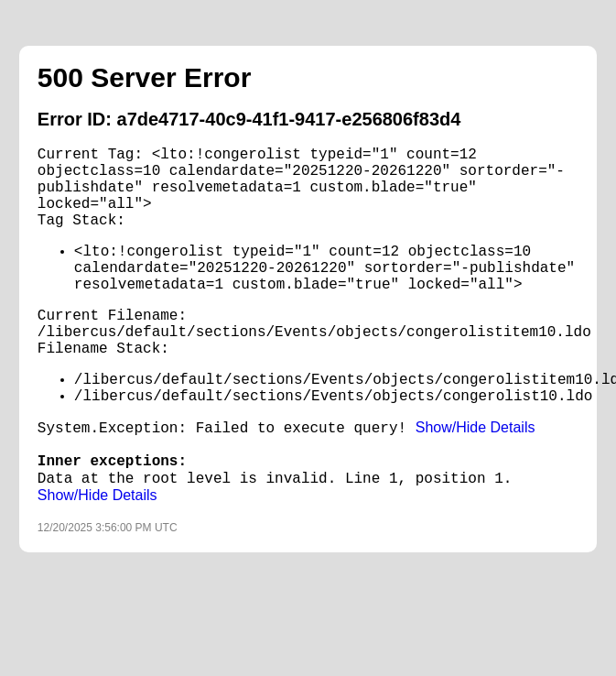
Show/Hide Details (476, 427)
